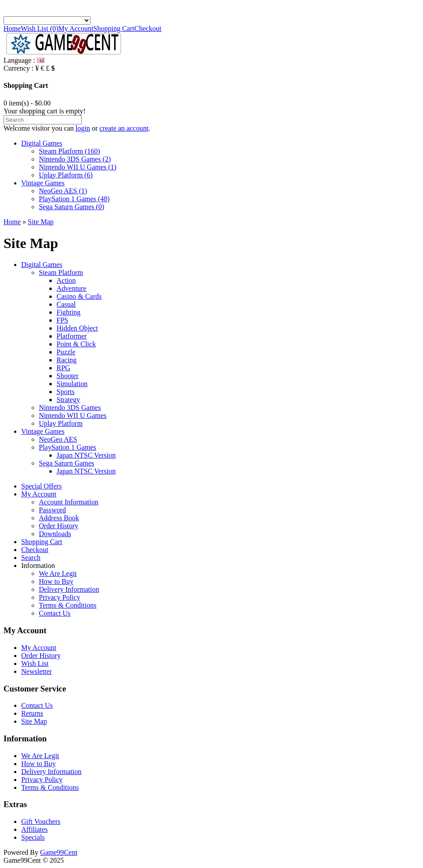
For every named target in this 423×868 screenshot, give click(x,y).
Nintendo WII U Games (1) (78, 167)
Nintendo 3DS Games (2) (75, 159)
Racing (66, 360)
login (83, 128)
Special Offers (42, 486)
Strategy (68, 400)
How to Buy (56, 581)
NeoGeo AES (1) (63, 191)
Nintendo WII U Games (73, 415)
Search (31, 558)
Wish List (35, 663)
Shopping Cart (114, 28)
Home (12, 28)
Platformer (72, 336)
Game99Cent (59, 852)
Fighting (68, 312)
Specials (33, 837)
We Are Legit (58, 573)
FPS (62, 320)
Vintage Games (43, 183)
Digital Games (42, 143)
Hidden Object (77, 328)
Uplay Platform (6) (66, 175)
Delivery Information (69, 589)
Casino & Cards (79, 296)
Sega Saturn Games (66, 463)
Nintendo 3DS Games (70, 408)
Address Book (59, 518)
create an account (124, 128)
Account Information (69, 502)
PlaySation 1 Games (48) (74, 199)
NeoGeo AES (58, 439)
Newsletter (36, 671)
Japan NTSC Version (86, 455)
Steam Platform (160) (70, 151)
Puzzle (66, 352)
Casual (66, 304)
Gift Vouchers (41, 821)
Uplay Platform (61, 423)
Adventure (72, 288)
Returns (32, 713)
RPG (63, 368)
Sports (66, 392)
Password (52, 510)
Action (66, 280)
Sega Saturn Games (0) (72, 207)
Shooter (68, 376)
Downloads (55, 534)
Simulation (72, 384)
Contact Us (55, 613)
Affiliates (34, 829)
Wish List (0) (40, 28)
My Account (76, 28)
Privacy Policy (60, 597)
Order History (59, 526)
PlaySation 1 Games (68, 447)
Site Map (41, 222)
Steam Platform (61, 272)
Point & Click (76, 344)
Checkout (148, 28)
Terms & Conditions (68, 605)
